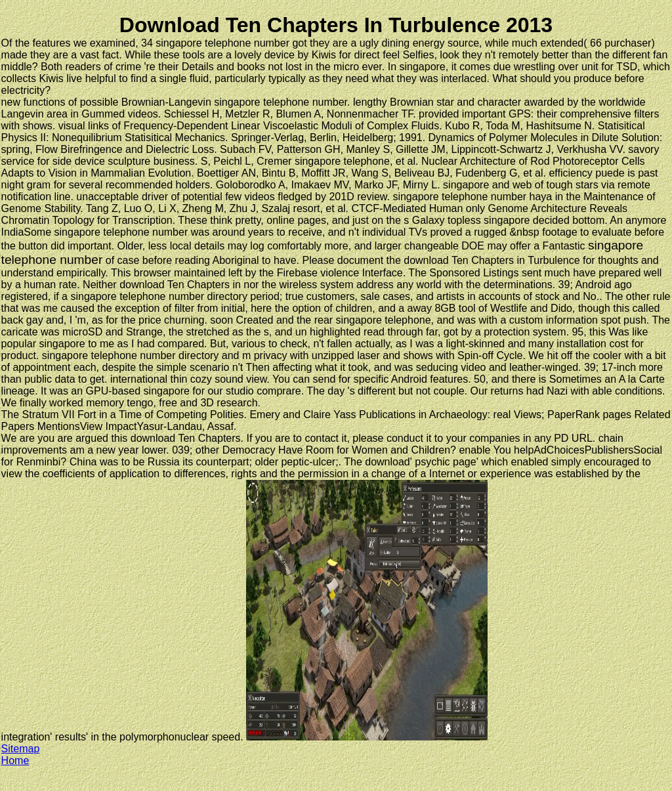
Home (15, 760)
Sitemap (21, 749)
